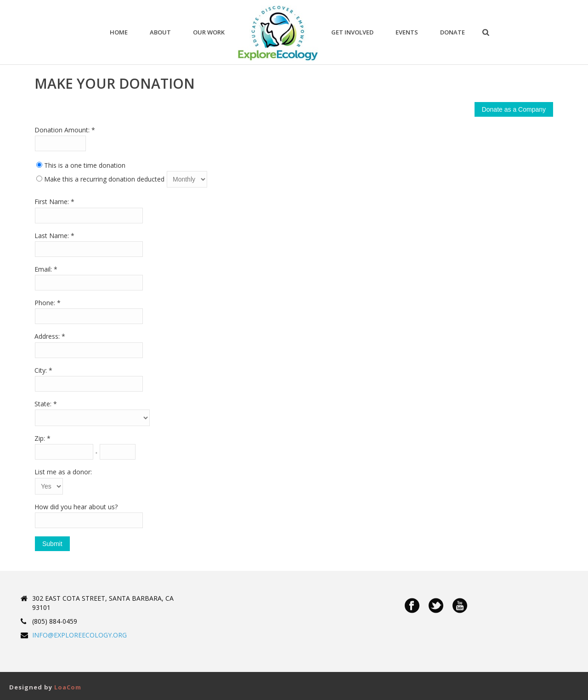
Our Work (209, 32)
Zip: (41, 438)
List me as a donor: (63, 472)
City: (42, 370)
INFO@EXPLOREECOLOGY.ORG (79, 635)
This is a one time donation (85, 165)
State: (44, 404)
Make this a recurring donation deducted (104, 179)
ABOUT (160, 32)
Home (119, 32)
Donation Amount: (63, 130)
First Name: (53, 202)
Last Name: (53, 236)
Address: (48, 336)
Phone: (46, 303)
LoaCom (68, 687)
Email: (44, 269)
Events (407, 32)
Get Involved (352, 32)
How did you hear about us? (76, 507)
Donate (452, 32)
